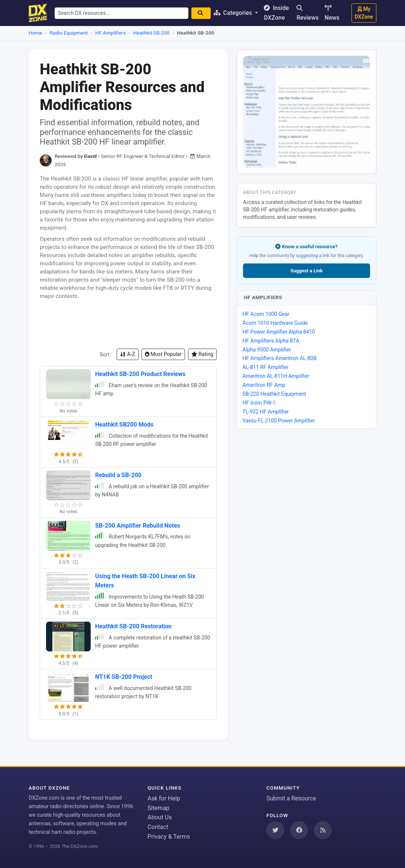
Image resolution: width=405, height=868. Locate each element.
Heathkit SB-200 (151, 33)
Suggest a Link (306, 271)
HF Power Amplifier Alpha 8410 (278, 332)
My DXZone (364, 13)
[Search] (202, 13)
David (90, 156)
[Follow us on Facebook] (299, 830)
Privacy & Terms (169, 837)
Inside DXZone (278, 13)
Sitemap (158, 808)
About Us (160, 817)
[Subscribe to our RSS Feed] (323, 830)
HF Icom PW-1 (259, 403)
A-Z (128, 354)
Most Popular (163, 354)
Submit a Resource (291, 798)
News (332, 13)
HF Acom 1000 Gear (266, 314)
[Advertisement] (128, 324)
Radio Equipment (69, 33)
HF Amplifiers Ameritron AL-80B (279, 358)
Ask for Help (164, 798)
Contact (158, 827)
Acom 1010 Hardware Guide (275, 323)
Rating (202, 354)
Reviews (307, 13)
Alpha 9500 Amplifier (267, 350)
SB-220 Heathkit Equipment (274, 394)
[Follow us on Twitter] (275, 830)
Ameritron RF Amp (264, 385)
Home (35, 33)
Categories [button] (235, 13)
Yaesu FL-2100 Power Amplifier (278, 421)
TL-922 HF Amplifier (265, 412)
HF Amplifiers (111, 33)
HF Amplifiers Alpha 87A (271, 341)
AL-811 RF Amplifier (265, 367)
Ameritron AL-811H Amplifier (276, 376)
